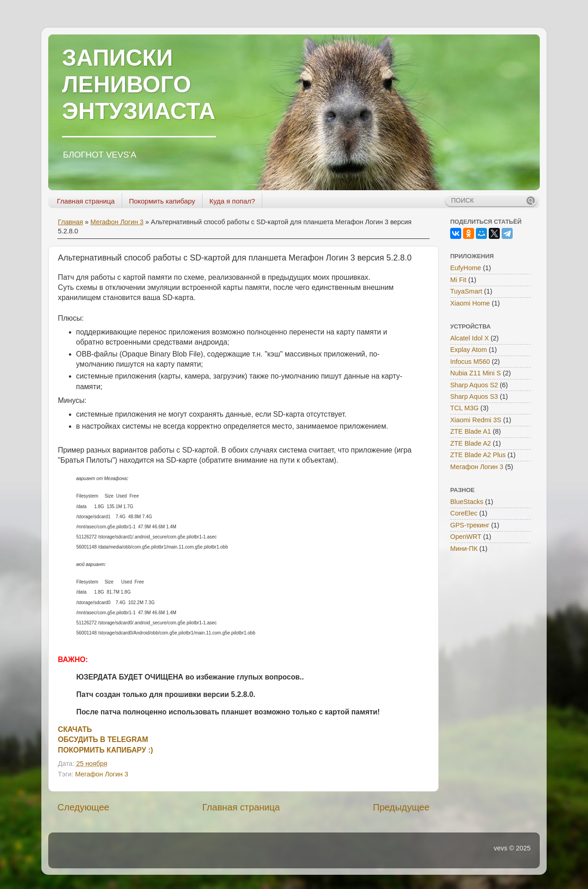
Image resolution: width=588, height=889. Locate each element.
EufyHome (466, 268)
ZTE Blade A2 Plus (478, 455)
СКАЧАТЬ (75, 729)
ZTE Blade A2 (471, 443)
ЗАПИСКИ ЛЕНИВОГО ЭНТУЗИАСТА (139, 85)
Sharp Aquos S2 (474, 385)
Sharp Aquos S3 (474, 396)
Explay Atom (469, 350)
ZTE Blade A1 (471, 431)
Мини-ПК (464, 549)
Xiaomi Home (470, 303)
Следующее (83, 807)
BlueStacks (467, 502)
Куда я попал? (232, 201)
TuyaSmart (466, 291)
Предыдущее (401, 807)
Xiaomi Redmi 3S (476, 420)
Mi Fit (458, 280)
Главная (71, 222)
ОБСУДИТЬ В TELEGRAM (103, 739)
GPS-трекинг (470, 525)
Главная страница (86, 201)
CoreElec (464, 513)
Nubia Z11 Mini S (475, 373)
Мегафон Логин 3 (117, 222)
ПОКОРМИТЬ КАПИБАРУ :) (105, 750)
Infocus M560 (470, 362)
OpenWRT (466, 537)
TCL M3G (464, 408)
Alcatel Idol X (469, 338)
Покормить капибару (162, 201)
